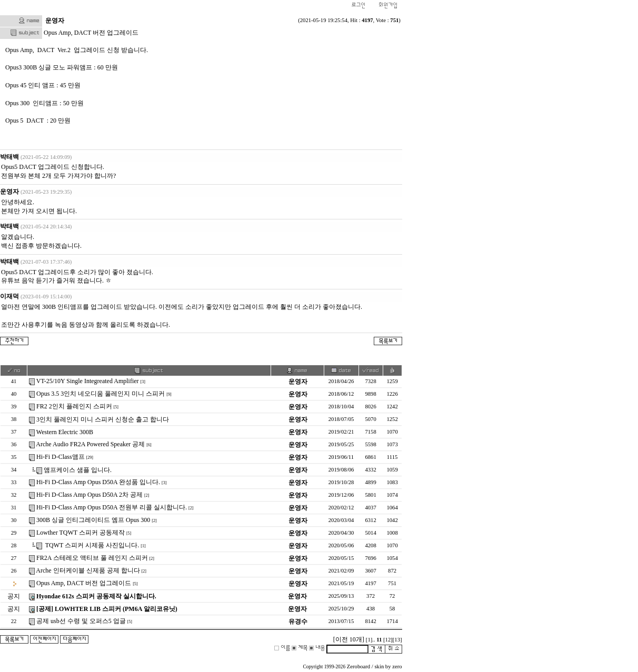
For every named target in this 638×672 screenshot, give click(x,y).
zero (397, 666)
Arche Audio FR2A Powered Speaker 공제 (90, 444)
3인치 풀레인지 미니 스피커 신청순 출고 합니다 (103, 419)
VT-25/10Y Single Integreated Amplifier (88, 381)
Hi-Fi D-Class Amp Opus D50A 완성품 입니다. (98, 482)
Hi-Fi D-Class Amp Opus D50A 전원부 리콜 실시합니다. (112, 507)
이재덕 (9, 296)
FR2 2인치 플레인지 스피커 (74, 406)
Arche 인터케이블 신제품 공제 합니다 (88, 570)
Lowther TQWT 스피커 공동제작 (81, 533)
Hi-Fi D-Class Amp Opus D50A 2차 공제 (89, 495)
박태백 (9, 157)
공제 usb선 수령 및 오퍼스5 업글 (81, 621)
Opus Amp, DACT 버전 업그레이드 (84, 583)
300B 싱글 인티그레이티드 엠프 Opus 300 (93, 520)
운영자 (9, 192)
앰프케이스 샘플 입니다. (78, 470)
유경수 (298, 621)
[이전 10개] (349, 639)
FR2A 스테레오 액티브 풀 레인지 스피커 (92, 558)
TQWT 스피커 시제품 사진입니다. (91, 545)
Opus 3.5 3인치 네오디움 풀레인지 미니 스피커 (101, 394)
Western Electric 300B (65, 432)
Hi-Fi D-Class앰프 (61, 457)
